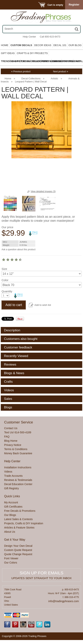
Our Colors (11, 563)
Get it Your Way (15, 540)
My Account (11, 502)
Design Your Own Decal (18, 546)
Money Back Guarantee (18, 453)
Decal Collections (31, 79)
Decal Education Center (18, 484)
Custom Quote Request (18, 550)
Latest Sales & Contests (18, 519)
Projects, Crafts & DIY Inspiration (24, 523)
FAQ (7, 437)
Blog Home (11, 441)
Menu (8, 5)
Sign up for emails (41, 573)
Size (4, 269)
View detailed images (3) (43, 191)
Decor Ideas (43, 45)
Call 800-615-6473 (50, 37)
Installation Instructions (18, 467)
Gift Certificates (13, 507)
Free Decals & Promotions (20, 511)
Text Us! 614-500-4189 (18, 432)
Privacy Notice (13, 445)
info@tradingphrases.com (64, 601)
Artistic (54, 79)
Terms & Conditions (16, 449)
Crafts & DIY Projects (32, 53)
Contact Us (11, 428)
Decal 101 (60, 45)
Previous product (21, 72)
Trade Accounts (13, 476)
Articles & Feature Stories (19, 528)
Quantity (7, 291)
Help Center (29, 37)
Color (5, 280)
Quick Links (12, 496)
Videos (8, 472)
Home (5, 45)
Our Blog (75, 45)
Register (74, 5)
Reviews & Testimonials (18, 480)
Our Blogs (10, 515)
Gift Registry (12, 488)
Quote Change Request (18, 554)
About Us (10, 532)
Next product (61, 72)
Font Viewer (11, 558)
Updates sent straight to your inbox (42, 578)
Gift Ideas (8, 53)
